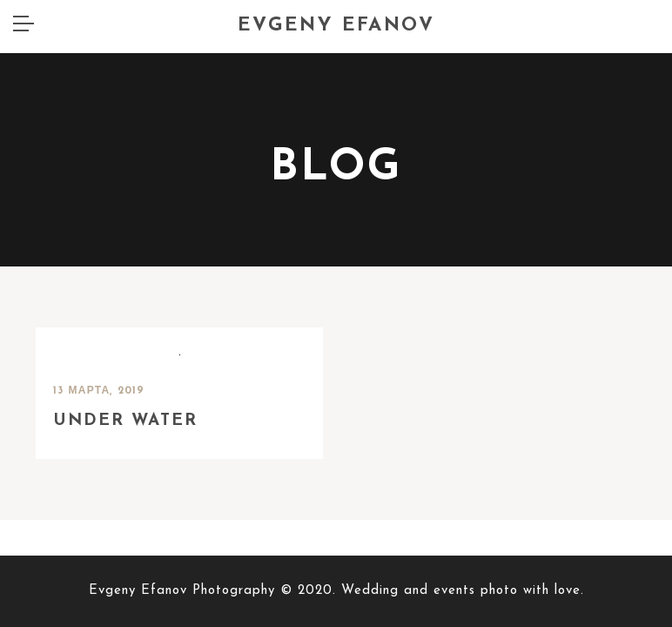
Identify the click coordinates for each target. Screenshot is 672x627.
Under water (125, 368)
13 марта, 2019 (99, 338)
